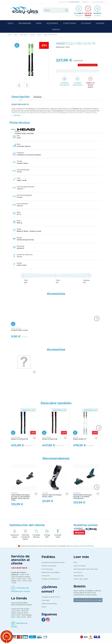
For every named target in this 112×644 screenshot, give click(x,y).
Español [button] (86, 2)
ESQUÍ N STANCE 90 (20, 438)
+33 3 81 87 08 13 (19, 568)
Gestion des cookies (81, 579)
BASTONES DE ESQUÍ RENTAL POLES (22, 384)
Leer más (17, 115)
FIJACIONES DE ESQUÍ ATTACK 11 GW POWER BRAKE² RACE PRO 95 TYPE (20, 497)
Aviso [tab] (38, 97)
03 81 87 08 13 (74, 2)
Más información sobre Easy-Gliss (86, 569)
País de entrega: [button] (98, 2)
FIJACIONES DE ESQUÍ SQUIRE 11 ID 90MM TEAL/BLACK (82, 496)
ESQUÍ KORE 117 (80, 438)
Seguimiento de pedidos (50, 572)
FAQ (75, 562)
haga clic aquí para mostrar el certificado (80, 546)
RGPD (44, 607)
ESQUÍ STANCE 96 (50, 438)
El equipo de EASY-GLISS (51, 597)
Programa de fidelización (50, 579)
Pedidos (48, 557)
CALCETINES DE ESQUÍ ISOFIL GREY (52, 495)
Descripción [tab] (21, 97)
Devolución (46, 576)
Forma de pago (47, 569)
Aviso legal (45, 600)
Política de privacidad (49, 604)
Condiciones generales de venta (53, 562)
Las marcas (78, 572)
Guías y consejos (80, 566)
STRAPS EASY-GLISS (19, 329)
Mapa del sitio (79, 576)
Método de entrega (49, 566)
